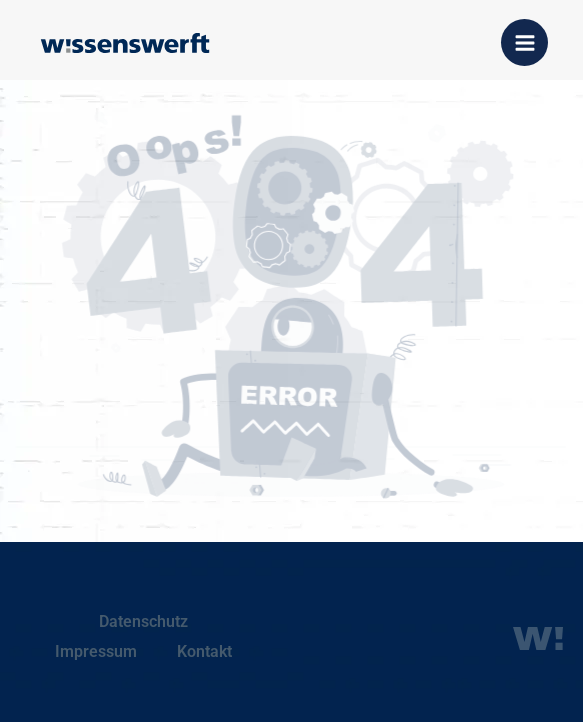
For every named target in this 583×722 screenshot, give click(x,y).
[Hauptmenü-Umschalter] (524, 42)
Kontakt (204, 651)
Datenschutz (143, 621)
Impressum (96, 651)
